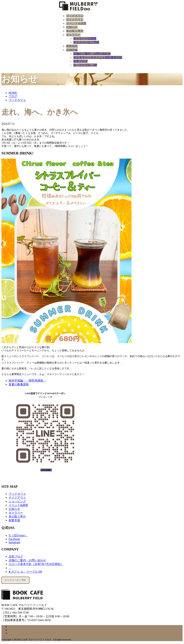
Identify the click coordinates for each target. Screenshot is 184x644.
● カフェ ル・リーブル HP (25, 572)
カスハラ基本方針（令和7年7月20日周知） (36, 564)
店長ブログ (80, 61)
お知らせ (72, 27)
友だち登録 (46, 470)
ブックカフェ (75, 16)
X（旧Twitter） (18, 535)
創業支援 (14, 520)
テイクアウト (75, 20)
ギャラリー (73, 35)
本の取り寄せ (75, 31)
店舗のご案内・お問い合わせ (92, 54)
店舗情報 (72, 50)
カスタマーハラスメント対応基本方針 (98, 57)
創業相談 (72, 46)
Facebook (14, 539)
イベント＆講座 (76, 23)
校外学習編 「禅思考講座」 (27, 381)
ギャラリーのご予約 (86, 42)
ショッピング (17, 501)
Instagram (14, 542)
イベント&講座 (18, 505)
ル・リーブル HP (85, 65)
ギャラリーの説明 (85, 38)
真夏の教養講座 (19, 384)
